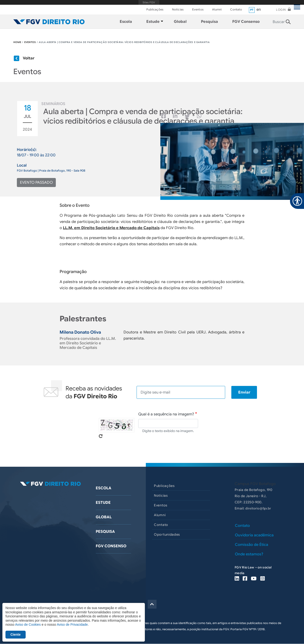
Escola (104, 488)
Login (281, 10)
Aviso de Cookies (28, 625)
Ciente (16, 634)
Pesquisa (105, 532)
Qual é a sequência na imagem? (166, 414)
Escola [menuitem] (126, 22)
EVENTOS (30, 42)
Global (104, 517)
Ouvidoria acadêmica (254, 535)
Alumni (217, 9)
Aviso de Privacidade (72, 625)
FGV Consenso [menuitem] (246, 22)
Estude (103, 503)
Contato (236, 9)
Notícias (178, 9)
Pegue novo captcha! (101, 436)
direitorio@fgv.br (258, 508)
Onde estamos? (249, 554)
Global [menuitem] (180, 22)
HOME (17, 42)
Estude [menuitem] (153, 22)
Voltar (29, 58)
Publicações (155, 9)
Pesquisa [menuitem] (209, 22)
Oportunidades (167, 534)
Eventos (198, 9)
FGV (149, 2)
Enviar (244, 392)
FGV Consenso (111, 546)
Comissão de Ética (252, 545)
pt (252, 10)
